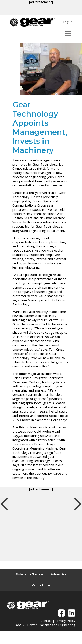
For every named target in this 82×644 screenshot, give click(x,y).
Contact (46, 621)
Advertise (59, 574)
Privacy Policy (65, 621)
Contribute (41, 585)
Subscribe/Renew (29, 574)
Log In (68, 22)
